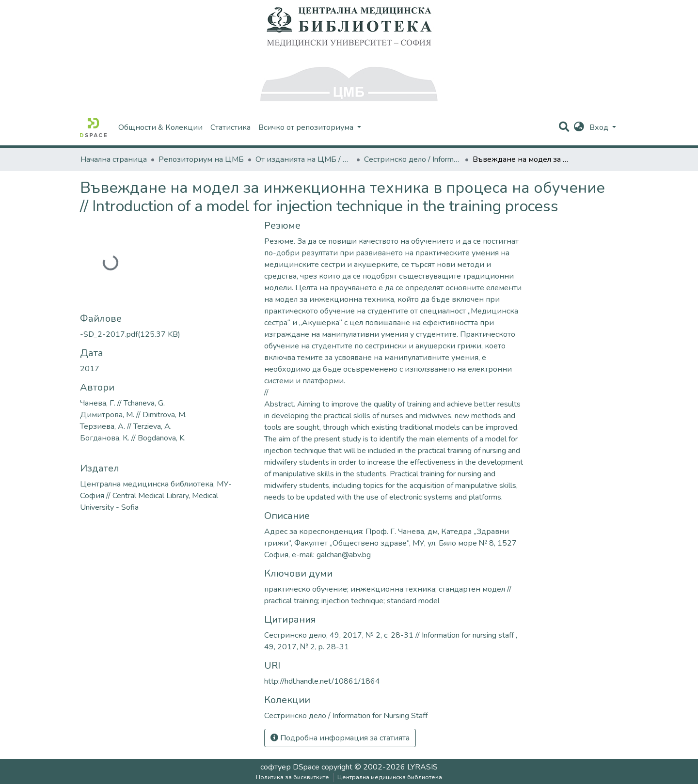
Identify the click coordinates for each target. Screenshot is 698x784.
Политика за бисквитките (293, 777)
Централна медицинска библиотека (390, 777)
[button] (579, 127)
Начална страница (114, 159)
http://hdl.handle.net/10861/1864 (322, 681)
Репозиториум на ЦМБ (201, 159)
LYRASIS (422, 767)
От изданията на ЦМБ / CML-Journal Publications (304, 159)
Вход (600, 127)
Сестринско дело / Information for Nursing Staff (412, 159)
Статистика (230, 127)
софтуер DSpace (290, 767)
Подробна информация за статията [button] (340, 738)
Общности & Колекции (160, 127)
